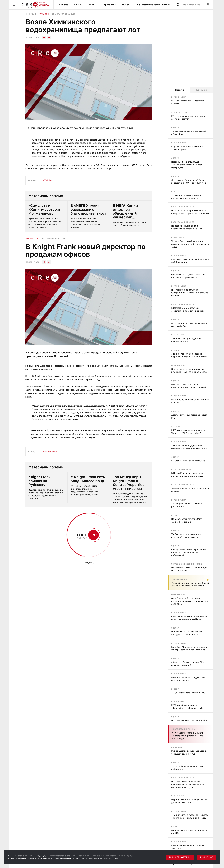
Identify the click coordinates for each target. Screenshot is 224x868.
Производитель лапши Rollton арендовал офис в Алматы (187, 633)
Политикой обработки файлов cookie (102, 858)
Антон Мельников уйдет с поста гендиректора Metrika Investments (189, 447)
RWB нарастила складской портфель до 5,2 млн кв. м (190, 261)
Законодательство (181, 112)
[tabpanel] (190, 480)
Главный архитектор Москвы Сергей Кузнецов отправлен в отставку (191, 584)
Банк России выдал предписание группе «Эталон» (188, 679)
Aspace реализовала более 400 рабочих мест (187, 505)
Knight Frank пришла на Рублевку (40, 481)
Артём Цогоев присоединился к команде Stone (187, 340)
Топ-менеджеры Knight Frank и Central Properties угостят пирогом (129, 483)
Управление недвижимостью (187, 564)
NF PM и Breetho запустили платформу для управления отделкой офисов (190, 293)
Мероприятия (109, 5)
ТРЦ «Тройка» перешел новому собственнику (187, 768)
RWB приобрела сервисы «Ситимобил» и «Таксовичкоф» (187, 706)
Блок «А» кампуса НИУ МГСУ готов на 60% (189, 832)
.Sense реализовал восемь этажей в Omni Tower (189, 133)
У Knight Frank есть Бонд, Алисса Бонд (88, 479)
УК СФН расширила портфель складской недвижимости (187, 536)
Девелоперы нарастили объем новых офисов (190, 490)
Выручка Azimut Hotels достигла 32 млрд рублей (188, 148)
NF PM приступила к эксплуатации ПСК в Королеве (189, 569)
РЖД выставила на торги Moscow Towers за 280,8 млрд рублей (188, 432)
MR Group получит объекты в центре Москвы (190, 401)
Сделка (175, 127)
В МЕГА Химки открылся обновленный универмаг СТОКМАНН (125, 211)
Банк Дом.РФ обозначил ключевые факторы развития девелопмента (189, 648)
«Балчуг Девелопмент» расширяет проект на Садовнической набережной (189, 552)
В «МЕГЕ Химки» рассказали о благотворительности (89, 209)
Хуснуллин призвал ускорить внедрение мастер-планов (186, 197)
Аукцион (176, 350)
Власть (175, 191)
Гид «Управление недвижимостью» (153, 5)
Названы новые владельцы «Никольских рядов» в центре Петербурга (187, 165)
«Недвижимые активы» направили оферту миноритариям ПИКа (189, 618)
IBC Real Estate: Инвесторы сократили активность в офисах (188, 309)
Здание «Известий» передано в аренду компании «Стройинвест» (189, 355)
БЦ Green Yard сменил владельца (188, 461)
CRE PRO (92, 5)
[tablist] (190, 90)
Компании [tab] (202, 90)
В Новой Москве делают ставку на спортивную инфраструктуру (188, 474)
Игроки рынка (179, 97)
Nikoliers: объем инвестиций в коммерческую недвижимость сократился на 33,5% (188, 784)
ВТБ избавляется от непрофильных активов (189, 102)
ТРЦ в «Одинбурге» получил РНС (188, 693)
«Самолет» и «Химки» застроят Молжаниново (44, 209)
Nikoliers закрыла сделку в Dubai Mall (190, 720)
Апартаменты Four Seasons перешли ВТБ (190, 416)
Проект (175, 515)
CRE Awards (62, 5)
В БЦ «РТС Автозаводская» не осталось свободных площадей (189, 386)
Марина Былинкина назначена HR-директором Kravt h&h (189, 801)
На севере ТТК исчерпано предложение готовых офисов (187, 227)
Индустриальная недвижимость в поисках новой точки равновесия (189, 371)
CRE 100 (78, 5)
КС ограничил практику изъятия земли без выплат (188, 117)
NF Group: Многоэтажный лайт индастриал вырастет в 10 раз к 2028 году (187, 736)
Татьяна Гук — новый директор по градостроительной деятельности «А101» (190, 244)
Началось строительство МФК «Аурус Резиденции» (187, 520)
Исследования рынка (183, 207)
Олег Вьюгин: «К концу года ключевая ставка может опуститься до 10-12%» (190, 601)
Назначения (177, 237)
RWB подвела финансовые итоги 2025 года (188, 847)
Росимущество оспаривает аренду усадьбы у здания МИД (189, 752)
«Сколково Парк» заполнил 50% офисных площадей (188, 664)
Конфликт (177, 747)
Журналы (126, 5)
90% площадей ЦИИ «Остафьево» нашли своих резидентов (188, 276)
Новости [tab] (179, 90)
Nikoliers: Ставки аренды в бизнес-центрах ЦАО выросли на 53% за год (190, 212)
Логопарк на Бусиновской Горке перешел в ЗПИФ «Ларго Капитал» (189, 181)
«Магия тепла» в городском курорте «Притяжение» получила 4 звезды (190, 816)
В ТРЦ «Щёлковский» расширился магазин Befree (189, 325)
